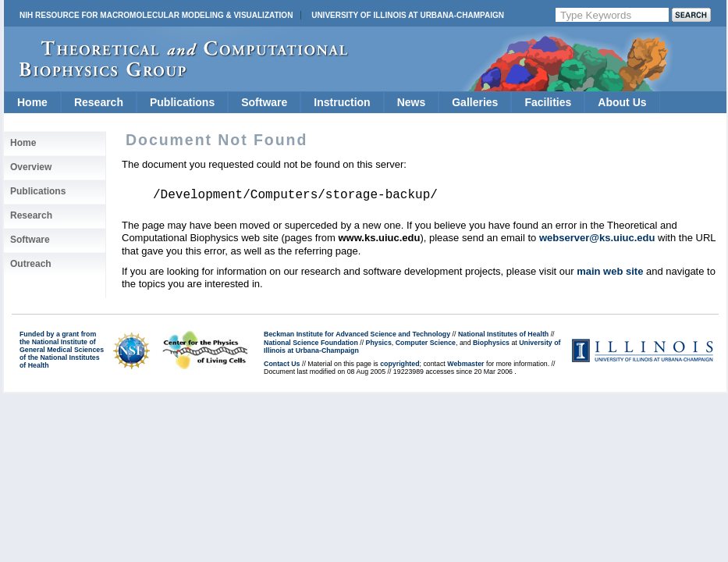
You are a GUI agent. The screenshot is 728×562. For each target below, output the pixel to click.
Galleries (475, 102)
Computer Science (426, 343)
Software (264, 102)
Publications (182, 102)
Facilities (548, 102)
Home (32, 102)
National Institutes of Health (503, 334)
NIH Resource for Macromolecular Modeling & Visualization (156, 15)
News (412, 102)
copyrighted (400, 364)
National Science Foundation (311, 343)
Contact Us (282, 364)
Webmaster (465, 364)
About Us (622, 102)
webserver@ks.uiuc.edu (597, 238)
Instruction (342, 102)
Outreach (31, 264)
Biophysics (491, 343)
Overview (31, 167)
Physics (379, 343)
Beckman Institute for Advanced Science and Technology (357, 334)
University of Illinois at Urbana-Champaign (408, 15)
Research (99, 102)
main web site (610, 271)
